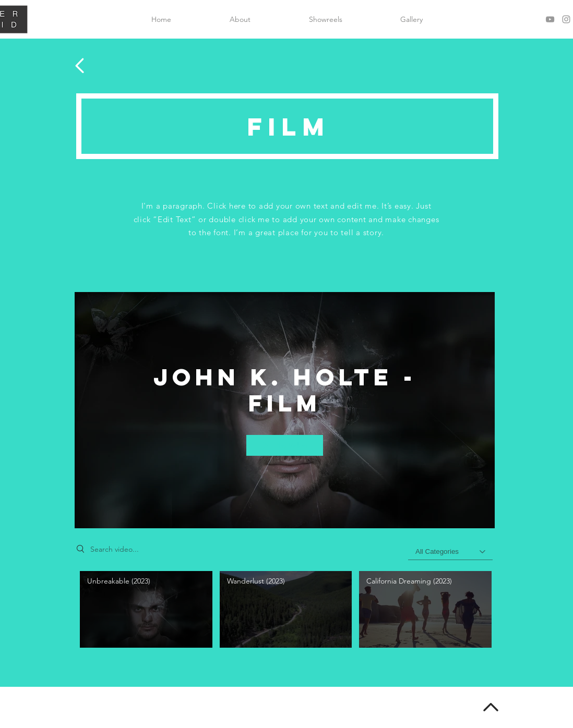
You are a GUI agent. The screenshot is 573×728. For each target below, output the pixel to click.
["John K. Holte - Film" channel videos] (285, 612)
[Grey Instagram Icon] (566, 19)
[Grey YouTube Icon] (550, 19)
